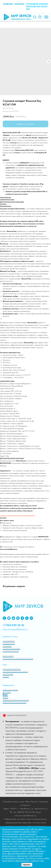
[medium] (31, 618)
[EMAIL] (13, 618)
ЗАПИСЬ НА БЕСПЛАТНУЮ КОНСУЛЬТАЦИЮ (17, 516)
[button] (35, 17)
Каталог (19, 4)
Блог (5, 694)
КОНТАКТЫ (7, 646)
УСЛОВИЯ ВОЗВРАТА (11, 651)
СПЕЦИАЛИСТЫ (9, 643)
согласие (6, 832)
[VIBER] (22, 618)
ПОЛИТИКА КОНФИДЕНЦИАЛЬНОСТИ (18, 658)
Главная (8, 4)
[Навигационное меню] (46, 17)
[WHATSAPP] (9, 618)
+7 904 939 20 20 (13, 625)
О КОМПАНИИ (9, 641)
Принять (27, 865)
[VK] (27, 618)
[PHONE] (4, 618)
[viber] (18, 618)
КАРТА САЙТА (8, 656)
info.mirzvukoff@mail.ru (15, 629)
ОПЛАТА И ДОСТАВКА (11, 648)
